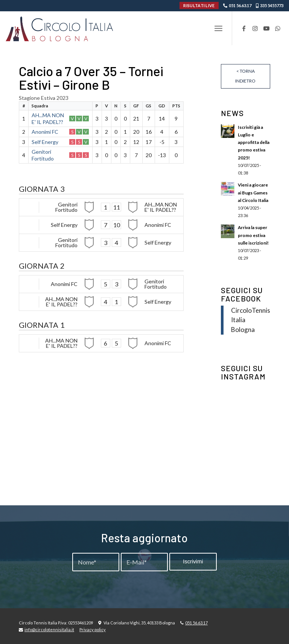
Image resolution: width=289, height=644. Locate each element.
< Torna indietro (245, 76)
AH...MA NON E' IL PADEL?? (48, 119)
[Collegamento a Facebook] (244, 28)
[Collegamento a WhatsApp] (278, 28)
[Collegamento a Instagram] (255, 28)
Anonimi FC (45, 132)
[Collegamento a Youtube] (266, 28)
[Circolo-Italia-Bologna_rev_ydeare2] (60, 28)
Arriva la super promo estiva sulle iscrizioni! (253, 235)
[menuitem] (218, 28)
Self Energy (45, 142)
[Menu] (218, 28)
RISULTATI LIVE (199, 5)
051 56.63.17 (240, 5)
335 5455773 (272, 5)
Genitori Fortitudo (43, 155)
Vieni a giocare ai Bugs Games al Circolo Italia (253, 192)
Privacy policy (93, 629)
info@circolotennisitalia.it (49, 629)
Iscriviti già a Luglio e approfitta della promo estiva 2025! (254, 142)
